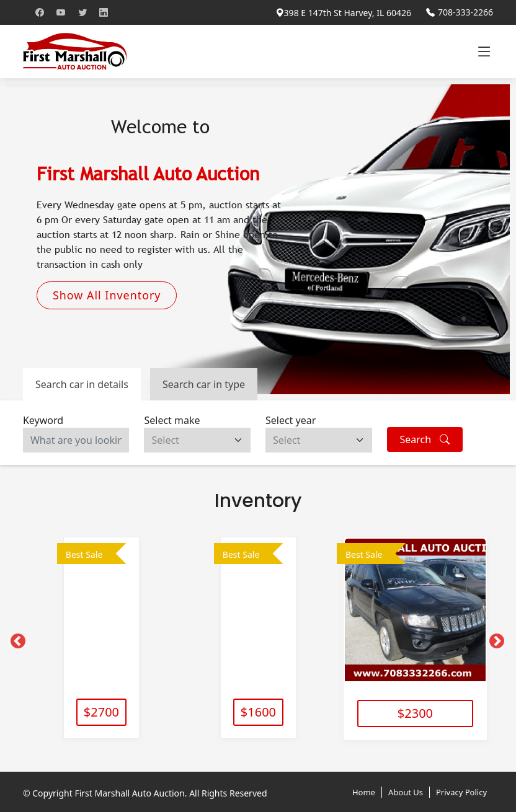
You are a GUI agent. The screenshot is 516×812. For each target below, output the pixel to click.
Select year (291, 420)
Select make (172, 420)
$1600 (258, 712)
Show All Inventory (107, 295)
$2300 (415, 712)
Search (425, 439)
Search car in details (82, 384)
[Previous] (16, 638)
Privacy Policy (461, 790)
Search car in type (204, 384)
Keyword (43, 420)
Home (364, 790)
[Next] (494, 638)
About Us (406, 790)
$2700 (101, 712)
